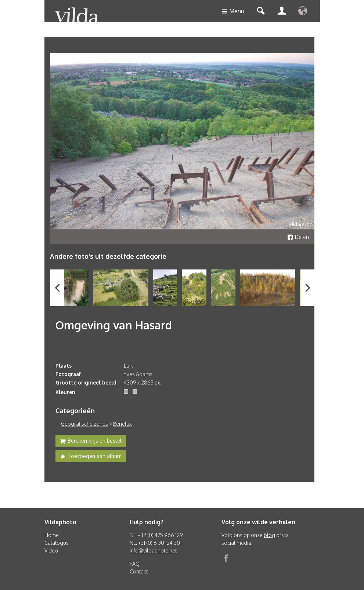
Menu (233, 12)
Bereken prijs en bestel (91, 441)
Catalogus (57, 543)
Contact (139, 571)
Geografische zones (84, 424)
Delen (298, 237)
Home (52, 535)
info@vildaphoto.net (153, 550)
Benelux (122, 424)
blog (269, 535)
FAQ (135, 564)
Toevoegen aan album (91, 457)
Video (51, 550)
